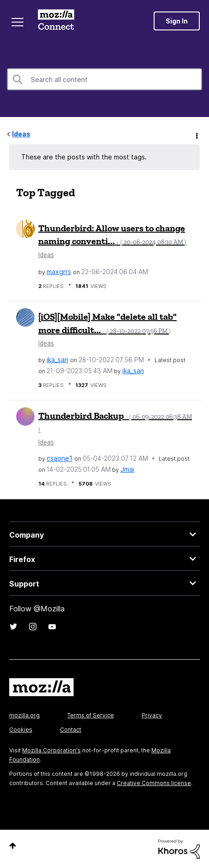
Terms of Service (91, 715)
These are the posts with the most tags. (84, 157)
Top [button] (13, 846)
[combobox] (104, 79)
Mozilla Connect (56, 21)
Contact (71, 730)
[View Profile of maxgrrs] (59, 272)
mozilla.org (24, 715)
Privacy (152, 715)
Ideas (21, 134)
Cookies (21, 730)
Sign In (177, 21)
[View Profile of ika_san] (57, 360)
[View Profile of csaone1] (60, 458)
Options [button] (196, 135)
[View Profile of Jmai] (127, 469)
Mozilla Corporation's (51, 750)
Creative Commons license (154, 783)
